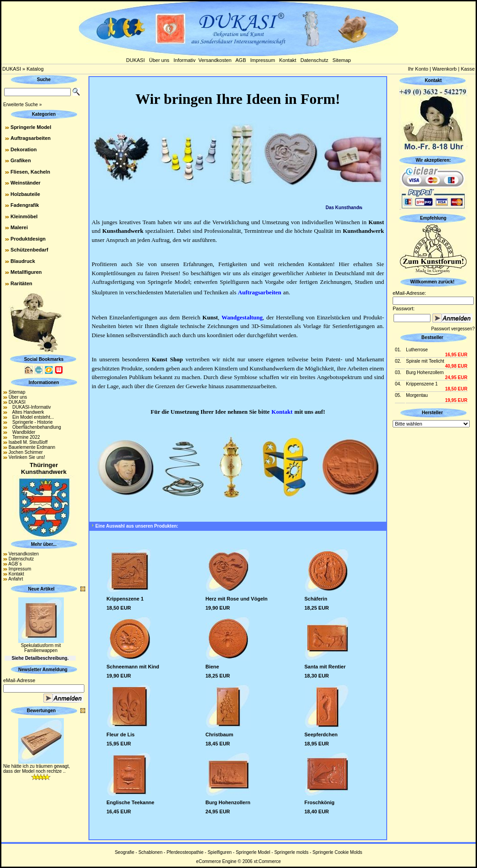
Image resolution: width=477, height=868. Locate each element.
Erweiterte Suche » (23, 105)
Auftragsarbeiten (31, 138)
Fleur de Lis (121, 734)
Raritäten (21, 283)
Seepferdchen (321, 734)
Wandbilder (22, 432)
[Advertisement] (433, 566)
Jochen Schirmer (26, 452)
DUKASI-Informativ (30, 407)
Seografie (125, 852)
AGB (241, 60)
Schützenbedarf (29, 250)
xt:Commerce (267, 861)
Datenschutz (314, 60)
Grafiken (21, 160)
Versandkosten (215, 60)
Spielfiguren (220, 852)
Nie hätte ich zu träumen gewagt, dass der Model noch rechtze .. (36, 769)
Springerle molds (291, 852)
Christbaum (220, 734)
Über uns (159, 60)
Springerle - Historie (31, 422)
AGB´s (15, 564)
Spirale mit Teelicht (425, 361)
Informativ (185, 60)
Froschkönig (320, 802)
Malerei (19, 227)
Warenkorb (444, 69)
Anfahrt (16, 579)
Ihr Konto (418, 69)
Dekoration (23, 149)
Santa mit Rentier (325, 667)
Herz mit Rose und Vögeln (237, 599)
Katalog (35, 69)
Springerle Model (31, 127)
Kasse (468, 69)
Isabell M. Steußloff (28, 442)
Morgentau (417, 395)
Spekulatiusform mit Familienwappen (41, 648)
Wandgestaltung (242, 317)
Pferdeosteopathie (185, 852)
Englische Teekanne (131, 802)
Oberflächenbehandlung (35, 427)
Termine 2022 (24, 437)
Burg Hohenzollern (228, 802)
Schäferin (316, 599)
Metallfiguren (26, 272)
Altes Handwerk (26, 412)
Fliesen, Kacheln (30, 172)
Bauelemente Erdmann (32, 447)
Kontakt (288, 60)
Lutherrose (417, 350)
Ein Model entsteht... (31, 417)
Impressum (263, 60)
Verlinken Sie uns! (27, 457)
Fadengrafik (25, 205)
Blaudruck (23, 261)
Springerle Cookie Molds (337, 852)
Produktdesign (28, 239)
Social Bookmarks (44, 359)
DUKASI (136, 60)
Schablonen (150, 852)
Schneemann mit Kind (133, 667)
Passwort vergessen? (453, 329)
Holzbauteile (25, 194)
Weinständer (26, 183)
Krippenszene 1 (125, 599)
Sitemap (342, 60)
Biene (213, 667)
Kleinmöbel (24, 216)
